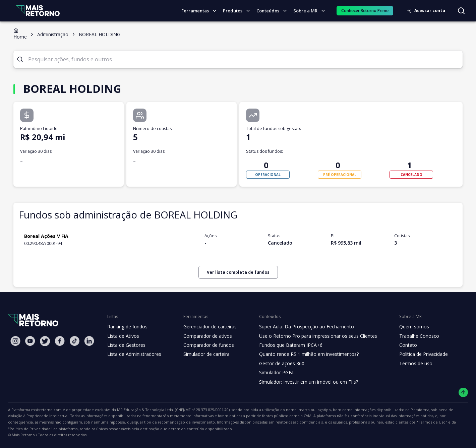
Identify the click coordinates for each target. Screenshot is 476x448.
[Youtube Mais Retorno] (30, 341)
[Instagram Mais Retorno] (15, 341)
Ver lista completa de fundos (238, 272)
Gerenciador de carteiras (206, 327)
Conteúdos (274, 11)
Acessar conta (428, 11)
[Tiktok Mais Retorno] (74, 341)
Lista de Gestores (126, 345)
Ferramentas (202, 11)
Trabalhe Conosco (410, 336)
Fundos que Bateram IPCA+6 (285, 345)
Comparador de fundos (205, 345)
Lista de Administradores (133, 354)
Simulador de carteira (203, 354)
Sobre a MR (311, 11)
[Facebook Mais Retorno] (60, 341)
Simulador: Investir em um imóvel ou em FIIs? (303, 382)
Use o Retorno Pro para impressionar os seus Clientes (312, 336)
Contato (399, 345)
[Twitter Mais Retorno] (45, 341)
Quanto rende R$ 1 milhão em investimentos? (303, 354)
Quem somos (404, 327)
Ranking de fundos (127, 327)
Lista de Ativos (122, 336)
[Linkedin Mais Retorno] (89, 341)
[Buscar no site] (461, 11)
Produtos (239, 11)
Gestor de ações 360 (277, 364)
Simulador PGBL (272, 373)
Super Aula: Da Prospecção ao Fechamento (301, 327)
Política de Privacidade (414, 354)
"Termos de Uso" (265, 422)
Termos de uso (406, 364)
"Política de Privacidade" (308, 422)
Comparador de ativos (204, 336)
